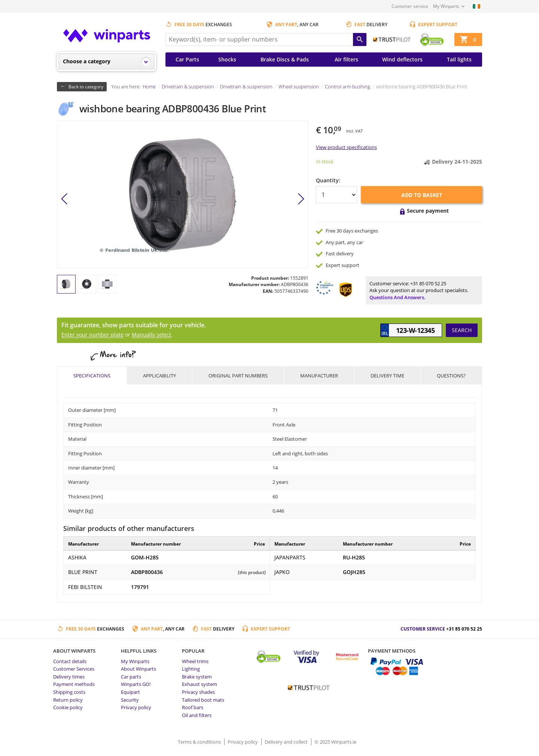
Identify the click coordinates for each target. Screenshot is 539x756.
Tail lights (459, 59)
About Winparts (138, 669)
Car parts (131, 677)
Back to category (86, 87)
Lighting (191, 669)
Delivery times (69, 677)
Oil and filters (197, 715)
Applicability (159, 376)
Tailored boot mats (203, 700)
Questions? (451, 376)
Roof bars (193, 707)
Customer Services (74, 669)
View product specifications (346, 147)
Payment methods (74, 684)
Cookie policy (68, 707)
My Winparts (446, 6)
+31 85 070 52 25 (428, 283)
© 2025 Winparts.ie (335, 742)
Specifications (92, 376)
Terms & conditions (200, 742)
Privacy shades (198, 692)
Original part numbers (238, 376)
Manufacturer (319, 376)
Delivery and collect (287, 742)
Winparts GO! (136, 684)
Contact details (70, 661)
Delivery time (387, 376)
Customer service (410, 6)
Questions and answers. (398, 297)
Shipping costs (69, 692)
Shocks (227, 59)
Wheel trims (195, 661)
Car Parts (187, 59)
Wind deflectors (402, 59)
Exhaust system (200, 684)
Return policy (68, 700)
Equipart (130, 692)
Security (130, 700)
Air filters (346, 59)
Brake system (197, 677)
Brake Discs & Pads (285, 59)
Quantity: (328, 180)
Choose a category (87, 61)
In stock (325, 161)
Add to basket (422, 195)
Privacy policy (136, 707)
